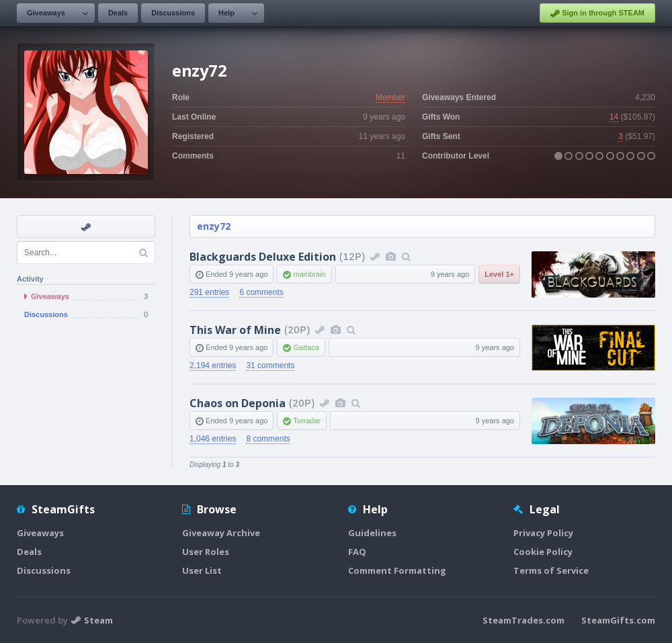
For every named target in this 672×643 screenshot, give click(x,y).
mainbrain (309, 274)
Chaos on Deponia (238, 403)
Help (226, 13)
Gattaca (306, 347)
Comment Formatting (397, 570)
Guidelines (372, 533)
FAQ (357, 552)
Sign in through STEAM (597, 13)
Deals (118, 13)
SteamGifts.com (618, 620)
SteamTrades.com (523, 620)
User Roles (206, 552)
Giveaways (46, 13)
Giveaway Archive (221, 533)
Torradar (307, 421)
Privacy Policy (543, 533)
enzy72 (214, 226)
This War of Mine (235, 330)
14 (614, 117)
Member (390, 97)
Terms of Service (551, 570)
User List (202, 570)
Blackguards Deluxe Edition (263, 257)
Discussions (173, 13)
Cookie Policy (543, 552)
